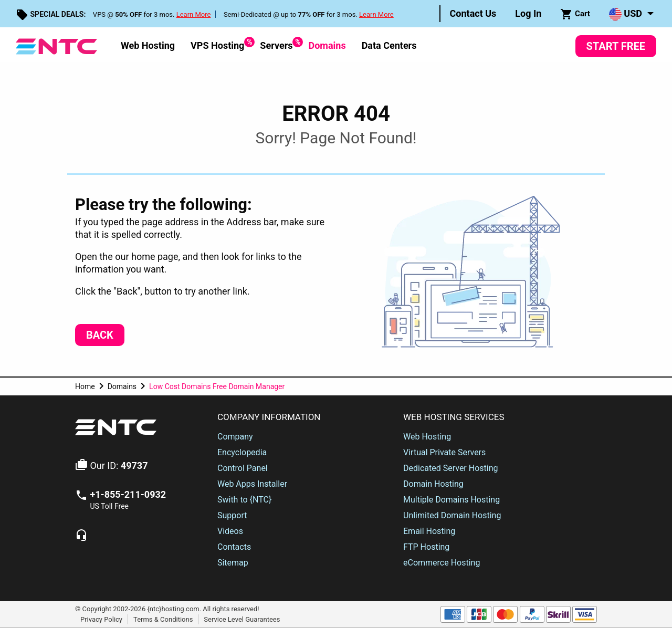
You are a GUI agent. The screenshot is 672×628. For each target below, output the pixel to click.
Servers (276, 44)
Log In (528, 13)
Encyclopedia (242, 452)
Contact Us (473, 13)
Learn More (194, 14)
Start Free (616, 46)
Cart (575, 14)
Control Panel (243, 468)
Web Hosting (148, 45)
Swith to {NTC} (244, 500)
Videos (230, 531)
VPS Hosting (217, 44)
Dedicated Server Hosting (451, 468)
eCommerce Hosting (442, 563)
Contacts (234, 547)
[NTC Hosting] (56, 45)
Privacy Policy (101, 619)
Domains (327, 45)
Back (100, 335)
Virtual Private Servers (444, 452)
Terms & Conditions (163, 619)
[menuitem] (473, 14)
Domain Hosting (433, 484)
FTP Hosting (426, 547)
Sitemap (233, 563)
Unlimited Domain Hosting (452, 515)
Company (235, 437)
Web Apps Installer (252, 484)
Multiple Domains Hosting (451, 500)
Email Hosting (429, 531)
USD (626, 14)
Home (85, 386)
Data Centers (389, 45)
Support (232, 515)
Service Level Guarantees (242, 619)
